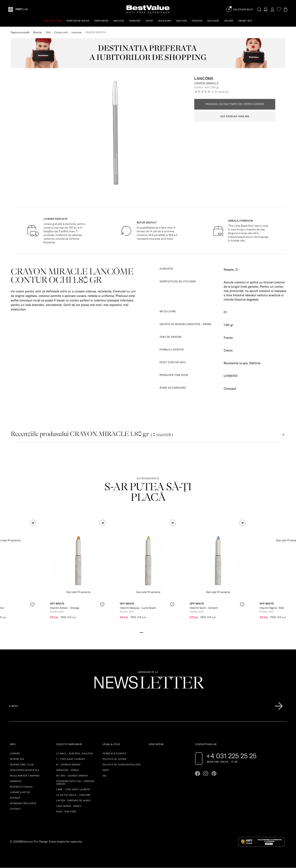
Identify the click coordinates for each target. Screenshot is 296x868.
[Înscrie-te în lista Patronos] (279, 706)
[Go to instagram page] (206, 773)
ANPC (106, 770)
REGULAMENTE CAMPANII (25, 776)
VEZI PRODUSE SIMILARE (235, 116)
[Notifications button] (266, 9)
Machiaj (37, 32)
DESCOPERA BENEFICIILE (25, 770)
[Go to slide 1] (141, 632)
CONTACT (15, 809)
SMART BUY (245, 21)
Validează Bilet (243, 10)
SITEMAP (15, 798)
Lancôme (76, 32)
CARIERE (15, 753)
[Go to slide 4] (151, 632)
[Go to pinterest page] (214, 773)
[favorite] (279, 9)
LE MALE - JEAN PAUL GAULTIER (74, 753)
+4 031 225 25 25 (231, 756)
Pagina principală (20, 32)
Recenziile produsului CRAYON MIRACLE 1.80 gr (92, 434)
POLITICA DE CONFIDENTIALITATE (122, 765)
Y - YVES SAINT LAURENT (71, 759)
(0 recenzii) (222, 92)
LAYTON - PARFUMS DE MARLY (73, 800)
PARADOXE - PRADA (67, 770)
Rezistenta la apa (236, 363)
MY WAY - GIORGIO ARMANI (72, 776)
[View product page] (78, 559)
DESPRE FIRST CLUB (22, 765)
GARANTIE (16, 781)
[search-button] (259, 9)
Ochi (48, 32)
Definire (255, 363)
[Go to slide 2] (145, 632)
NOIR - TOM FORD (66, 812)
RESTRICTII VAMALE (21, 787)
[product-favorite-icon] (32, 605)
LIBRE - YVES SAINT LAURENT (73, 789)
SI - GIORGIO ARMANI (68, 765)
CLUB (22, 9)
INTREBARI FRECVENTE (23, 803)
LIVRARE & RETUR (20, 792)
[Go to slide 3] (148, 632)
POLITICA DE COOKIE (115, 759)
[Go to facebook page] (198, 773)
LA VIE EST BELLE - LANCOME (73, 795)
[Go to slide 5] (155, 632)
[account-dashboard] (272, 9)
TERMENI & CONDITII (114, 753)
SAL (105, 776)
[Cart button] (286, 9)
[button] (33, 523)
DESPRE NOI (17, 759)
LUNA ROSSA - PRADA (69, 806)
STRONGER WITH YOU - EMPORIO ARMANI (75, 783)
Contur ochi (61, 32)
